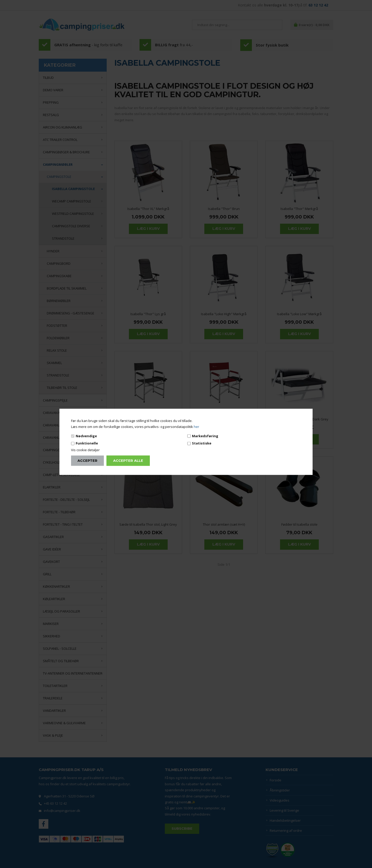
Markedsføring (205, 436)
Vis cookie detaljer (85, 450)
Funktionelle (87, 443)
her (196, 427)
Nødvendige (86, 436)
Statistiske (202, 443)
